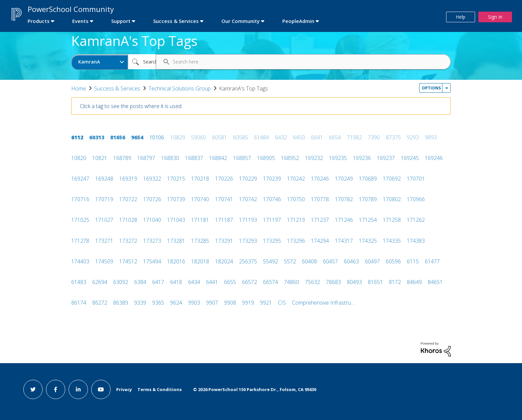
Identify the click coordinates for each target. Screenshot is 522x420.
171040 (152, 220)
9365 (158, 303)
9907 (212, 303)
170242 (296, 179)
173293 (248, 241)
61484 (261, 137)
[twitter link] (33, 389)
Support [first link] (121, 21)
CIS (282, 303)
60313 (97, 137)
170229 (248, 179)
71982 (354, 137)
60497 (372, 261)
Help (461, 17)
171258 (392, 220)
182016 (176, 261)
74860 (291, 282)
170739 (176, 199)
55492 (270, 261)
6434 (194, 282)
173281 (176, 241)
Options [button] (431, 88)
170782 (344, 199)
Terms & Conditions (160, 389)
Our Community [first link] (241, 21)
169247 (80, 179)
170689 (368, 179)
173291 (224, 241)
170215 (176, 179)
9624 (176, 303)
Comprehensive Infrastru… (323, 303)
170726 (152, 199)
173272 (128, 241)
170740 (200, 199)
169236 (362, 158)
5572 (290, 261)
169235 (338, 158)
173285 (200, 241)
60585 (241, 137)
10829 (178, 137)
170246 (320, 179)
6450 (299, 137)
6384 (140, 282)
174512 (128, 261)
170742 (248, 199)
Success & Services (117, 88)
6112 (77, 137)
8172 (395, 282)
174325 (368, 241)
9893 (431, 137)
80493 (354, 282)
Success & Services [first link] (176, 21)
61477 (432, 261)
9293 (413, 137)
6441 (212, 282)
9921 (266, 303)
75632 (312, 282)
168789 (122, 158)
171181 (200, 220)
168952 (290, 158)
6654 (335, 137)
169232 (314, 158)
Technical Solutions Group (180, 88)
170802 (392, 199)
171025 (80, 220)
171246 (344, 220)
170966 (416, 199)
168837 (194, 158)
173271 (104, 241)
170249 (344, 179)
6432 (281, 137)
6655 (230, 282)
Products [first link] (39, 21)
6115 (413, 261)
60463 (351, 261)
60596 (393, 261)
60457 (330, 261)
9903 (194, 303)
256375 (248, 261)
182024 (224, 261)
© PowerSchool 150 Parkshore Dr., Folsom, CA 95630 (255, 389)
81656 (118, 137)
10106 (157, 137)
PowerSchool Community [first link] (71, 9)
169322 (152, 179)
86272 (100, 303)
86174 (79, 303)
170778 (320, 199)
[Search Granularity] (100, 62)
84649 (414, 282)
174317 (344, 241)
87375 (393, 137)
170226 (224, 179)
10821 (100, 158)
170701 (416, 179)
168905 (266, 158)
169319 (128, 179)
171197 (272, 220)
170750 (296, 199)
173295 (272, 241)
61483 (79, 282)
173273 (152, 241)
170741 (224, 199)
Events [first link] (80, 21)
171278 (80, 241)
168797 (146, 158)
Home (79, 88)
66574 (270, 282)
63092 (121, 282)
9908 (230, 303)
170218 (200, 179)
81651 (375, 282)
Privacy (124, 389)
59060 (199, 137)
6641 (317, 137)
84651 (435, 282)
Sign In (495, 17)
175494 (152, 261)
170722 (128, 199)
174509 (104, 261)
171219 (296, 220)
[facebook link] (56, 389)
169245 (410, 158)
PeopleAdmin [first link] (298, 21)
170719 (104, 199)
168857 (242, 158)
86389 (121, 303)
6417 (158, 282)
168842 (218, 158)
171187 (224, 220)
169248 (104, 179)
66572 (250, 282)
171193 (248, 220)
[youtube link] (101, 389)
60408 (309, 261)
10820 (79, 158)
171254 (368, 220)
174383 (416, 241)
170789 (368, 199)
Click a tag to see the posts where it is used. (131, 106)
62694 (100, 282)
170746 (272, 199)
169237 (386, 158)
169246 (434, 158)
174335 (392, 241)
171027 (104, 220)
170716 (80, 199)
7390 (374, 137)
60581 (220, 137)
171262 (416, 220)
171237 (320, 220)
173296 (296, 241)
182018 (200, 261)
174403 (80, 261)
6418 (176, 282)
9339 (140, 303)
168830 (170, 158)
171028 (128, 220)
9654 (137, 137)
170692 (392, 179)
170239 (272, 179)
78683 (333, 282)
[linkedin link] (78, 389)
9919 (248, 303)
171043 (176, 220)
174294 (320, 241)
